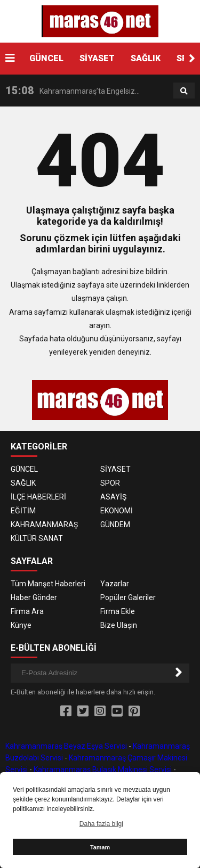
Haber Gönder (34, 597)
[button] (192, 59)
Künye (21, 625)
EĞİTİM (23, 511)
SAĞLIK (146, 58)
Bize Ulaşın (119, 625)
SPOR (110, 483)
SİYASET (97, 58)
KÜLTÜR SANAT (37, 538)
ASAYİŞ (113, 497)
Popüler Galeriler (128, 597)
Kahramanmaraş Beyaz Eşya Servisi (66, 746)
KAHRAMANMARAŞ (44, 525)
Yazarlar (115, 584)
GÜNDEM (115, 525)
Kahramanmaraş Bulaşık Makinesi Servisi (103, 769)
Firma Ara (27, 611)
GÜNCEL (46, 58)
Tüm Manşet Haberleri (48, 584)
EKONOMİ (117, 511)
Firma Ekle (118, 611)
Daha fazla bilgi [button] (101, 824)
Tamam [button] (100, 847)
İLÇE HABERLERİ (38, 497)
